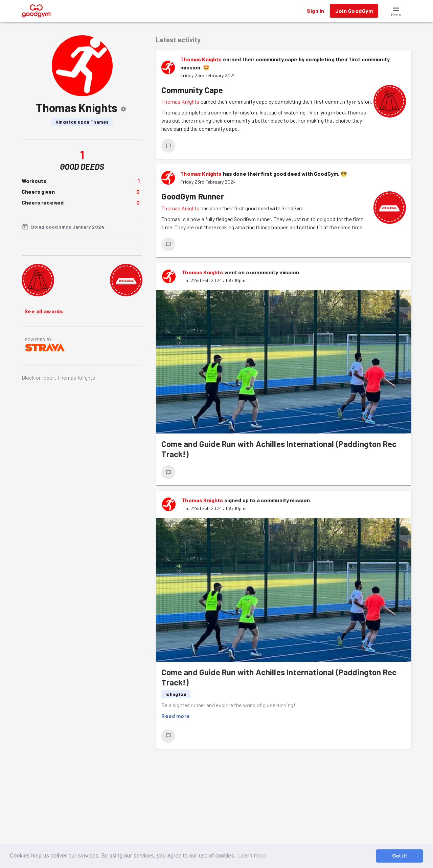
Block (28, 377)
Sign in (315, 11)
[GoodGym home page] (37, 10)
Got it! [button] (399, 856)
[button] (396, 11)
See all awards (44, 311)
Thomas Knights (201, 59)
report (49, 377)
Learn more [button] (252, 856)
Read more (176, 716)
